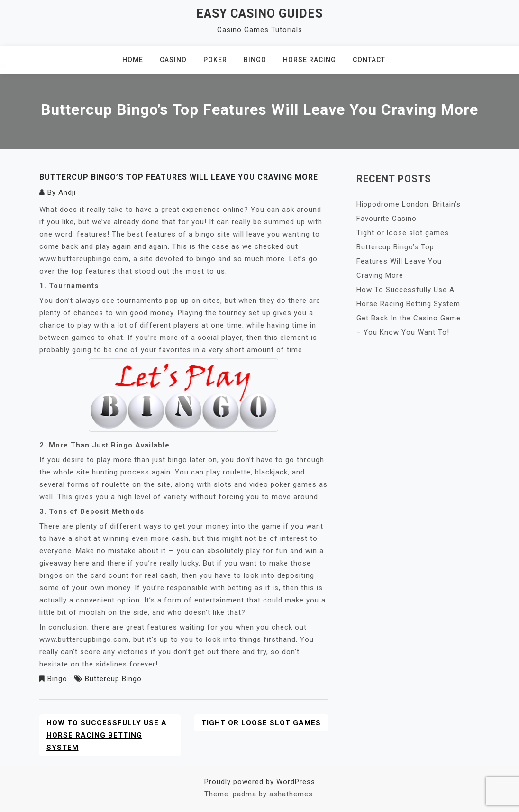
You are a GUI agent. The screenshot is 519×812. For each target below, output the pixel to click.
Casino (173, 60)
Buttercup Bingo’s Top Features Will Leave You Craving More (399, 261)
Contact (369, 60)
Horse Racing (310, 60)
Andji (67, 192)
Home (133, 60)
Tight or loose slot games (261, 723)
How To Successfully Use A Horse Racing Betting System (107, 735)
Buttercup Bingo (113, 679)
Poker (215, 60)
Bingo (255, 60)
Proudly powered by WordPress (260, 782)
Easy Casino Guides (259, 14)
